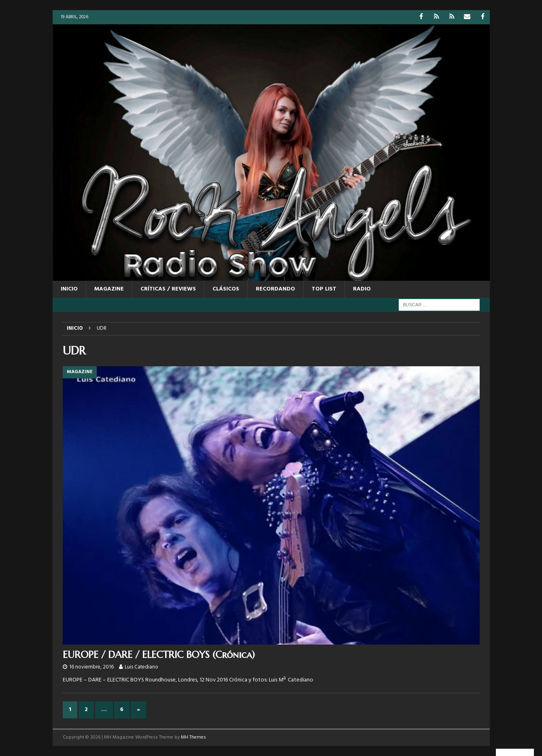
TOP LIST (324, 289)
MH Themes (193, 737)
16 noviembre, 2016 (91, 667)
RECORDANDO (275, 289)
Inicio (69, 289)
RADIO (362, 289)
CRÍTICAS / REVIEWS (168, 289)
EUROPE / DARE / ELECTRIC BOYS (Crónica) (159, 655)
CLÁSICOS (226, 289)
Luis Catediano (141, 667)
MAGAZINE (109, 289)
